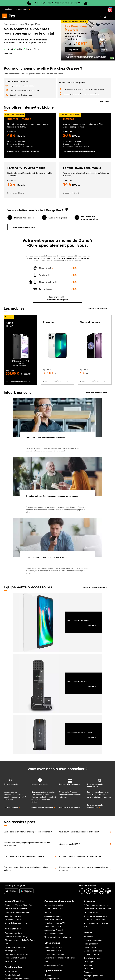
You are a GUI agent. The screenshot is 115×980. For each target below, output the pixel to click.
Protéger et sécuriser (93, 944)
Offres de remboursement (95, 916)
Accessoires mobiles (54, 905)
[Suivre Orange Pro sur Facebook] (82, 891)
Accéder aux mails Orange (17, 936)
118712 (87, 926)
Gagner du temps (92, 954)
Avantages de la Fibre (54, 965)
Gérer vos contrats (13, 919)
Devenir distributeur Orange (96, 923)
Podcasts (88, 972)
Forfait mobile (11, 971)
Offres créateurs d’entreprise (97, 905)
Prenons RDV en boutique (70, 807)
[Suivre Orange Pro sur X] (89, 891)
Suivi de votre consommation (18, 912)
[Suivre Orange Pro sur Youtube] (95, 891)
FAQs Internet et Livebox (16, 958)
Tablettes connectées (54, 909)
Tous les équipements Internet (58, 937)
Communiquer (90, 947)
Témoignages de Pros (93, 976)
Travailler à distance (93, 958)
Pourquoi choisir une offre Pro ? (98, 909)
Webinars (88, 965)
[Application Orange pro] (26, 891)
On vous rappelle (11, 807)
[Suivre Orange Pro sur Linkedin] (102, 891)
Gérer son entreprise (93, 951)
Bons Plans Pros (91, 912)
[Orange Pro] (10, 16)
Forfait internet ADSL (54, 951)
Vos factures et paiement (16, 909)
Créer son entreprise (93, 940)
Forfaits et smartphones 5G (17, 979)
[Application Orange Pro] (11, 891)
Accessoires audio (53, 916)
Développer (89, 961)
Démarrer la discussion (24, 227)
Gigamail (48, 975)
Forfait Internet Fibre (53, 947)
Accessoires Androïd (54, 930)
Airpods (48, 912)
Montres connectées (54, 919)
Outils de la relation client (16, 923)
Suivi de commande (14, 916)
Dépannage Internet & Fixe (17, 954)
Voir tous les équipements (95, 587)
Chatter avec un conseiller (42, 807)
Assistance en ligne (13, 933)
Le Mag (88, 932)
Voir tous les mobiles (98, 308)
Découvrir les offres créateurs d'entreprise (58, 298)
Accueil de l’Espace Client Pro (18, 905)
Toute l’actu (89, 937)
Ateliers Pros (89, 968)
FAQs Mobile (10, 961)
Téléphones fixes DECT (55, 923)
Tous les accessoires (54, 934)
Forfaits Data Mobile (14, 975)
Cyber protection (52, 979)
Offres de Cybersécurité (94, 919)
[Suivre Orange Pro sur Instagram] (108, 891)
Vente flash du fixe (53, 926)
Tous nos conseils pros (97, 393)
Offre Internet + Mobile (54, 954)
